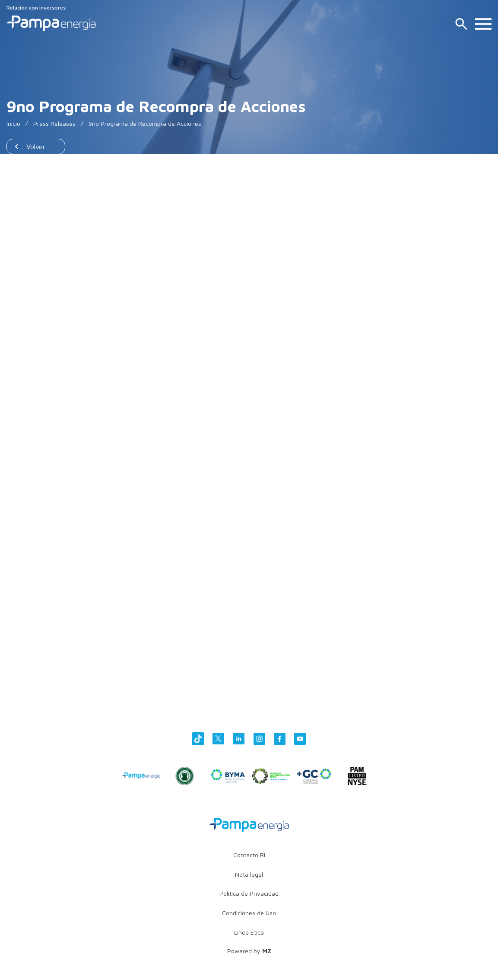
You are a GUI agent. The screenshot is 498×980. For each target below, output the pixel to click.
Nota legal (249, 874)
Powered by (249, 951)
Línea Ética (249, 932)
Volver (36, 147)
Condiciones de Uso (249, 913)
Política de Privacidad (249, 893)
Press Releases (54, 123)
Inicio (13, 123)
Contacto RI (249, 855)
